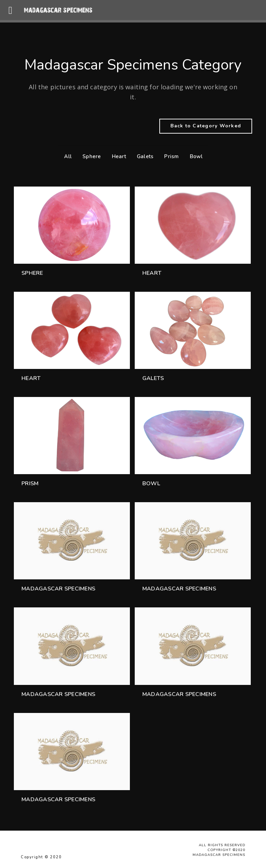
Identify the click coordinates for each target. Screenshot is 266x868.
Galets (144, 156)
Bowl (195, 156)
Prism (170, 156)
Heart (117, 156)
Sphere (90, 156)
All (66, 156)
